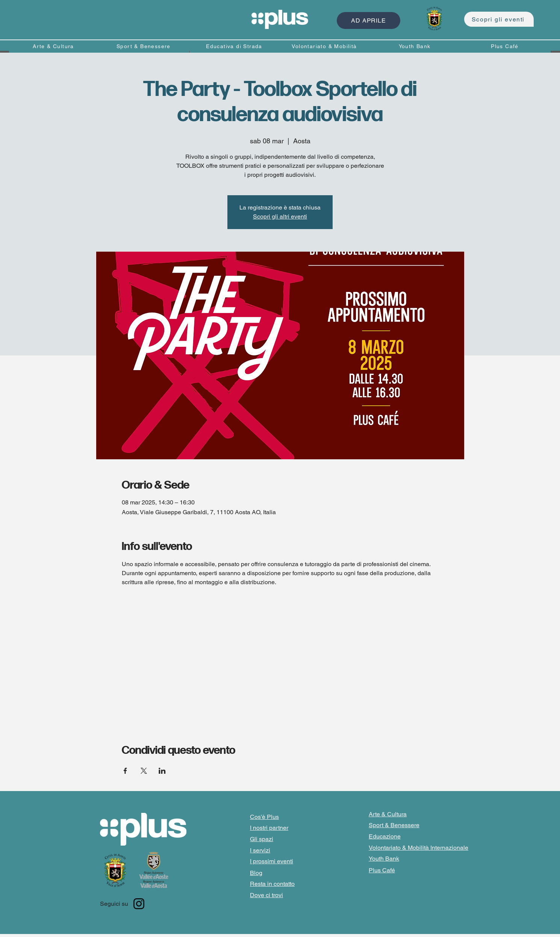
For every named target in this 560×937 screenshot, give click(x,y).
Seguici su (114, 904)
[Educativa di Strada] (235, 46)
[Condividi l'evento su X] (144, 771)
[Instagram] (139, 904)
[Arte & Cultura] (54, 46)
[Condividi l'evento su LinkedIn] (162, 771)
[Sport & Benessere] (144, 46)
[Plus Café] (506, 46)
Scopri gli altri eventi (280, 216)
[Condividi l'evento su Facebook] (125, 771)
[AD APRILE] (369, 21)
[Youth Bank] (415, 46)
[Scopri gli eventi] (499, 19)
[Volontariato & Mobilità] (325, 46)
